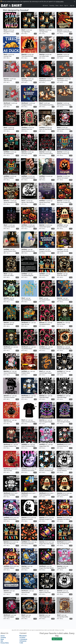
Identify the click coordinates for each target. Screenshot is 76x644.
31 (35, 375)
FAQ (2, 641)
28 (53, 82)
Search (3, 636)
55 (71, 546)
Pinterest (23, 641)
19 (53, 58)
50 (17, 253)
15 (71, 155)
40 (71, 253)
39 (71, 570)
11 (17, 82)
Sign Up (72, 5)
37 (35, 180)
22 (53, 229)
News (57, 5)
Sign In (66, 5)
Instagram (23, 639)
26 (53, 131)
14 (35, 107)
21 (17, 204)
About (61, 5)
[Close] (75, 1)
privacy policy (60, 1)
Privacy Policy (5, 643)
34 (17, 570)
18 (71, 180)
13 (71, 34)
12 (71, 277)
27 (53, 204)
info (18, 16)
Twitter (22, 637)
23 (17, 155)
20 (53, 472)
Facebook (23, 636)
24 (35, 155)
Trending (52, 5)
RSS (21, 643)
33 (35, 131)
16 (35, 326)
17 (53, 180)
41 (35, 277)
